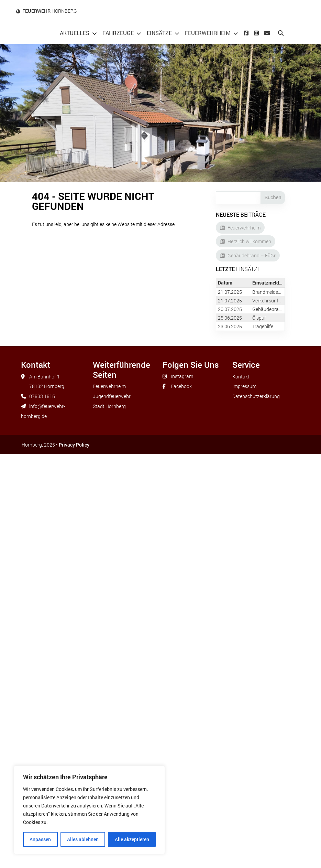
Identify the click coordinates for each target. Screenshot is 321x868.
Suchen (273, 197)
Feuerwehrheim (208, 33)
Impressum (244, 386)
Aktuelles (75, 33)
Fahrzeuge (118, 33)
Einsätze (159, 33)
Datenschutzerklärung (256, 396)
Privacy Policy (74, 445)
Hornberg (50, 11)
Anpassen (40, 839)
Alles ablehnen (83, 839)
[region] (89, 810)
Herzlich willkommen (249, 241)
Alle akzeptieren (132, 839)
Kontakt (241, 377)
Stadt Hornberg (109, 406)
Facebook (181, 386)
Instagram (182, 376)
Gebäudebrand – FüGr (252, 255)
